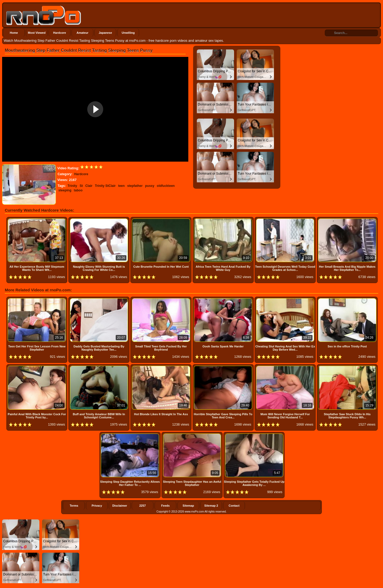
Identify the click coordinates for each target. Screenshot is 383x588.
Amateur (83, 33)
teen (121, 186)
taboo (78, 190)
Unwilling (128, 33)
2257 (143, 506)
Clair (89, 186)
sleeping (65, 190)
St (81, 186)
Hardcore (60, 33)
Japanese (105, 33)
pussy (150, 186)
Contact (234, 506)
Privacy (97, 506)
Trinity (72, 186)
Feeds (165, 506)
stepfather (135, 186)
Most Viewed (37, 33)
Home (14, 33)
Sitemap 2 (211, 506)
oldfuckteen (166, 186)
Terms (74, 506)
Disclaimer (120, 506)
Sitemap (188, 506)
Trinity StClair (105, 186)
